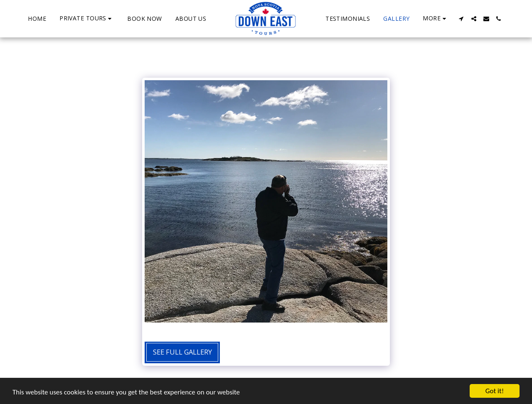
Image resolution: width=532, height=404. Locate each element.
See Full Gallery (182, 352)
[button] (87, 18)
